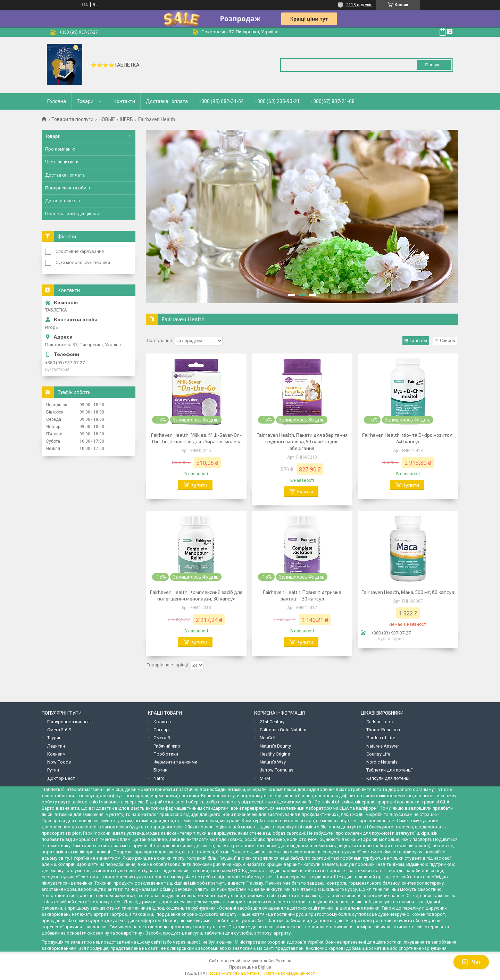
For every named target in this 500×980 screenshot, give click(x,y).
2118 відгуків (359, 5)
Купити (199, 485)
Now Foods (59, 762)
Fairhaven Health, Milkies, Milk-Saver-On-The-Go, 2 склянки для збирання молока (196, 438)
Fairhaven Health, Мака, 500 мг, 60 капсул (408, 592)
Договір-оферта (62, 201)
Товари (85, 101)
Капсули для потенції (388, 778)
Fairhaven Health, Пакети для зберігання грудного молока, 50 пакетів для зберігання (302, 441)
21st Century (272, 722)
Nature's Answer (383, 746)
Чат (471, 962)
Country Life (378, 754)
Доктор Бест (61, 778)
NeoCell (268, 738)
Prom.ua (283, 961)
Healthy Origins (275, 754)
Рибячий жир (167, 746)
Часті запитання (62, 162)
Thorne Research (383, 730)
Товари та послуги (72, 119)
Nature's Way (273, 762)
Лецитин (56, 746)
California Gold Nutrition (284, 730)
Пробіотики (166, 754)
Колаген (162, 722)
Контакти (124, 101)
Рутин (53, 770)
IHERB (126, 119)
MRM (265, 778)
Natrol (160, 778)
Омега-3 (162, 738)
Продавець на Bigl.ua (250, 967)
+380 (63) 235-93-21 (277, 101)
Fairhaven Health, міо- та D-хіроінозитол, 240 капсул (408, 438)
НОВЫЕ (107, 119)
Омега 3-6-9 (59, 730)
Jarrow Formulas (277, 770)
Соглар (161, 730)
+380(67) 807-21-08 (332, 101)
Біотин (160, 770)
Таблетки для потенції (389, 770)
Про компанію (60, 149)
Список (448, 340)
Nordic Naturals (382, 762)
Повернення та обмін (68, 188)
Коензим (56, 754)
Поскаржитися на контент (234, 973)
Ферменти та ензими (175, 762)
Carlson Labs (380, 722)
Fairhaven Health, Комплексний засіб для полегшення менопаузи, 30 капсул (196, 595)
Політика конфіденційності (74, 214)
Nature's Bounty (275, 746)
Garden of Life (381, 738)
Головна (57, 101)
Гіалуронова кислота (70, 722)
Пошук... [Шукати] (434, 65)
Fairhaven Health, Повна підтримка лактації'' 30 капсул (302, 595)
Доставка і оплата (167, 101)
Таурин (54, 738)
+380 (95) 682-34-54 (221, 101)
